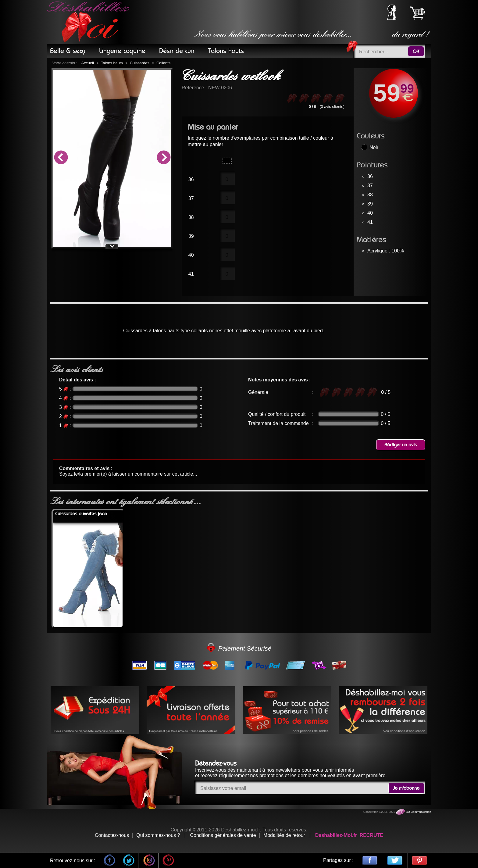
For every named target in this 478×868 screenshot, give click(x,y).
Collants (163, 63)
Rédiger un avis (401, 445)
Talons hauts (112, 63)
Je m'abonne (406, 788)
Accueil (88, 63)
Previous (61, 158)
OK (416, 52)
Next (163, 158)
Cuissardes (140, 63)
